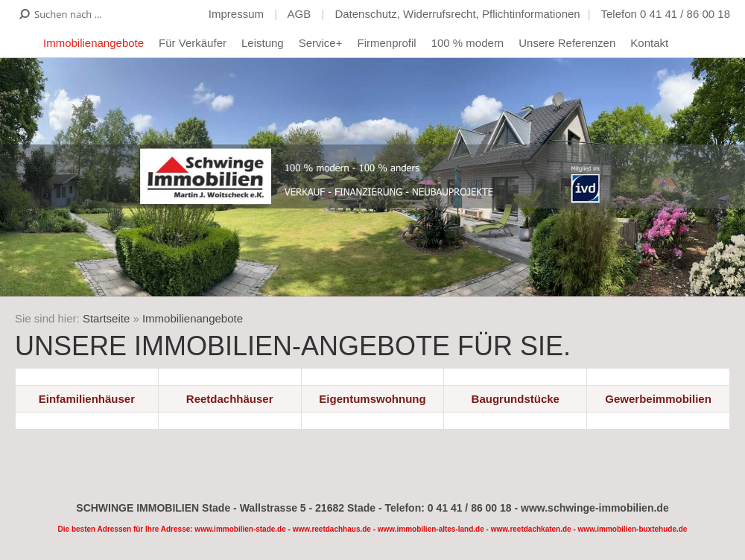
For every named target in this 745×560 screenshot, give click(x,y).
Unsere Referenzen (567, 43)
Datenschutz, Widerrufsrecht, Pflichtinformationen (457, 14)
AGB (300, 14)
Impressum (238, 14)
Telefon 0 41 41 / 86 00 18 (666, 14)
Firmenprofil (386, 43)
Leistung (263, 43)
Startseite (106, 318)
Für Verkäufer (193, 43)
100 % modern (468, 43)
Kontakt (649, 43)
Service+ (321, 43)
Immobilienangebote (93, 43)
